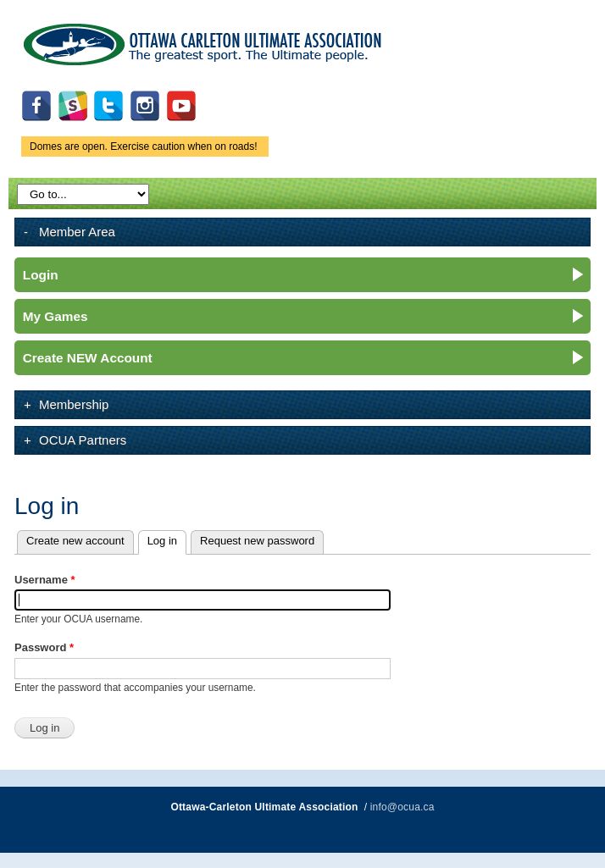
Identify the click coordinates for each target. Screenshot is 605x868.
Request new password (257, 541)
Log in (167, 539)
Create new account (75, 541)
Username (45, 580)
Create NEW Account (88, 358)
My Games (56, 316)
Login (41, 275)
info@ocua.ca (402, 807)
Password (44, 647)
